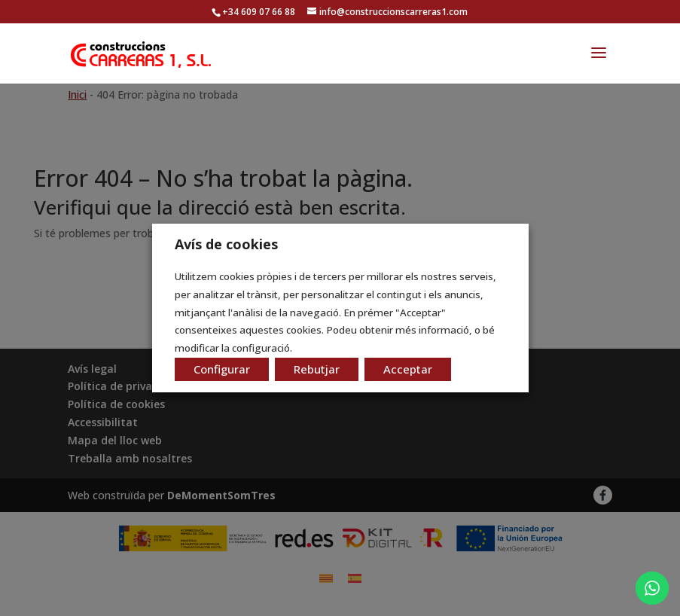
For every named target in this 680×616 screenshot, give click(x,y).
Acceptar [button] (408, 369)
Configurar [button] (222, 369)
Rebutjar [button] (317, 369)
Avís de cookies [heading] (226, 244)
